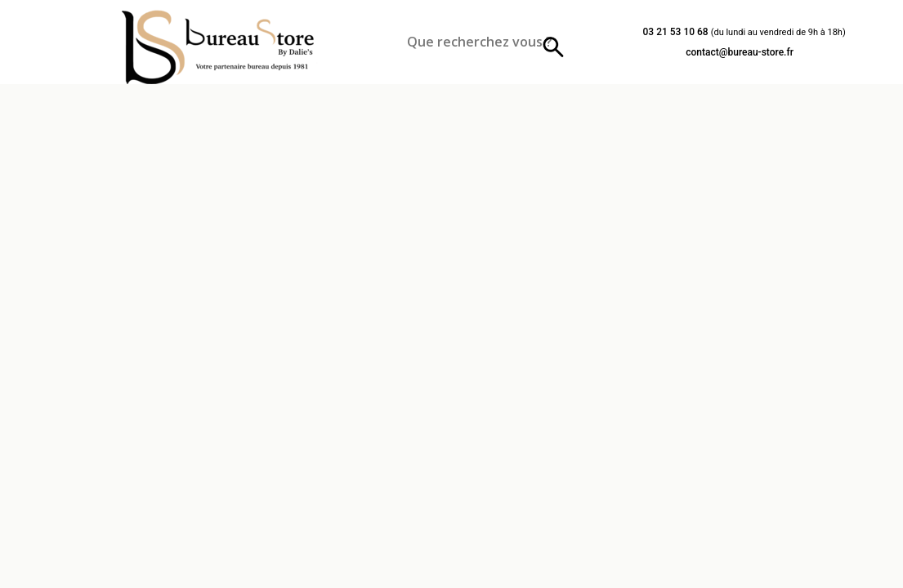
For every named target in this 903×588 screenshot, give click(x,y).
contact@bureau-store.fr (740, 52)
